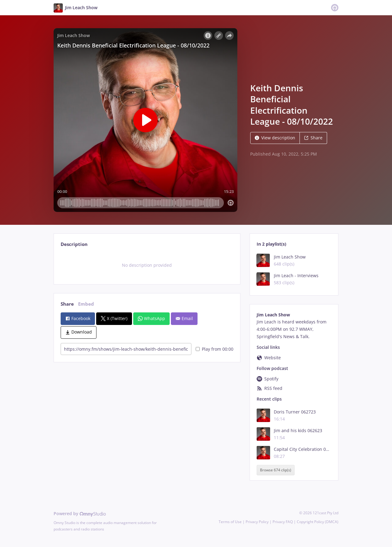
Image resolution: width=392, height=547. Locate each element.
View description (275, 138)
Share (313, 138)
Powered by (80, 513)
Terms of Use (230, 522)
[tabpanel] (147, 265)
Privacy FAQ (283, 522)
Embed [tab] (86, 304)
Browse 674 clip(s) (276, 470)
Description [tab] (74, 244)
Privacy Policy (257, 522)
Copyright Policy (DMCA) (318, 522)
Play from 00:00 (215, 349)
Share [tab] (67, 304)
